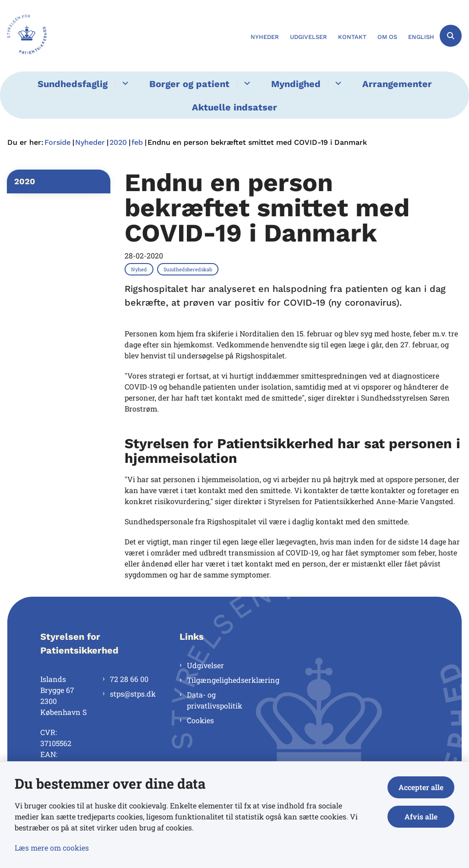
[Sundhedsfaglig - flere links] (124, 83)
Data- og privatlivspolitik (215, 700)
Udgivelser (205, 665)
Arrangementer (397, 84)
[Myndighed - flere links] (337, 83)
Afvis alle (421, 816)
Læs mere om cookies (52, 848)
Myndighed (296, 84)
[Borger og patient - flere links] (246, 83)
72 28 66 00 (129, 679)
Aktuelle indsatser (234, 107)
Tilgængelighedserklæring (221, 680)
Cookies (200, 720)
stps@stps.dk (130, 694)
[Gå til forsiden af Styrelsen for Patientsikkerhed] (23, 36)
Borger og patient (189, 84)
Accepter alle (421, 787)
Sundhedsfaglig (73, 84)
